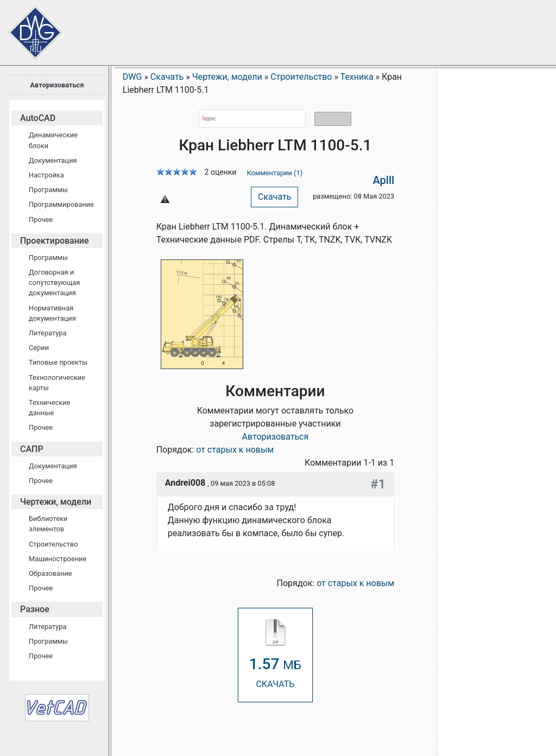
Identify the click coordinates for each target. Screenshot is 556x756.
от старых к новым (235, 450)
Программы (48, 190)
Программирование (61, 204)
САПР (32, 449)
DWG (132, 77)
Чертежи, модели (56, 502)
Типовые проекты (58, 362)
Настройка (46, 175)
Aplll (384, 180)
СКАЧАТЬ (275, 654)
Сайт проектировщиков (27, 27)
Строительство (53, 544)
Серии (39, 348)
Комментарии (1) (274, 173)
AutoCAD (38, 118)
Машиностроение (58, 559)
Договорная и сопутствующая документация (54, 282)
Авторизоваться (57, 85)
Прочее (41, 220)
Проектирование (55, 241)
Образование (50, 573)
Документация (53, 160)
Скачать (274, 197)
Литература (48, 333)
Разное (35, 609)
